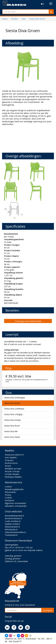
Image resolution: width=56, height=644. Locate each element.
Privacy (8, 495)
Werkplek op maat (13, 469)
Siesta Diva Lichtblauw (14, 409)
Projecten (9, 460)
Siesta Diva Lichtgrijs (13, 414)
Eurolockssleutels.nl (13, 518)
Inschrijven (47, 610)
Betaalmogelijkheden (14, 489)
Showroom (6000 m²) (14, 455)
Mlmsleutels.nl (11, 529)
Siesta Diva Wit (11, 431)
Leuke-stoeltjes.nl (13, 521)
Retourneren (10, 492)
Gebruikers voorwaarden (16, 506)
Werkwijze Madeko (13, 477)
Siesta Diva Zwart (12, 437)
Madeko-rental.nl (12, 524)
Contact (8, 487)
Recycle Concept (12, 471)
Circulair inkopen (12, 474)
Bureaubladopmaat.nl (14, 516)
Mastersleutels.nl (12, 527)
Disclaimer (9, 500)
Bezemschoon (11, 463)
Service (8, 466)
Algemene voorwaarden (15, 503)
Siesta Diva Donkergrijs (15, 398)
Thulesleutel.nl (11, 535)
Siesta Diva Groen (12, 403)
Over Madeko (11, 457)
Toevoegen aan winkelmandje (28, 321)
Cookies (8, 498)
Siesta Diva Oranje (12, 420)
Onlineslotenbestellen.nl (15, 532)
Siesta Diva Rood (12, 426)
